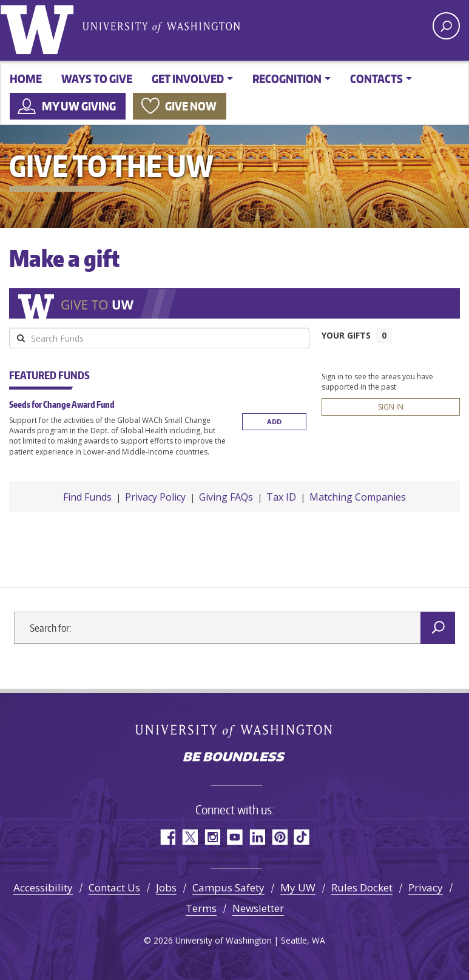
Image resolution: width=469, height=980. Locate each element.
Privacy (426, 887)
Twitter (190, 837)
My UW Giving (79, 106)
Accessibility (43, 887)
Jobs (166, 887)
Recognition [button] (287, 79)
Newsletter (258, 908)
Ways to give (97, 79)
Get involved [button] (188, 79)
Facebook (167, 837)
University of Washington (39, 27)
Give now (191, 106)
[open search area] (446, 26)
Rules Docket (362, 887)
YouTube (234, 837)
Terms (201, 908)
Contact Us (114, 887)
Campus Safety (228, 887)
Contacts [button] (376, 79)
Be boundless (235, 758)
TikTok (302, 837)
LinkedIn (257, 837)
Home (26, 79)
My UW (298, 887)
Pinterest (279, 837)
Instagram (212, 837)
